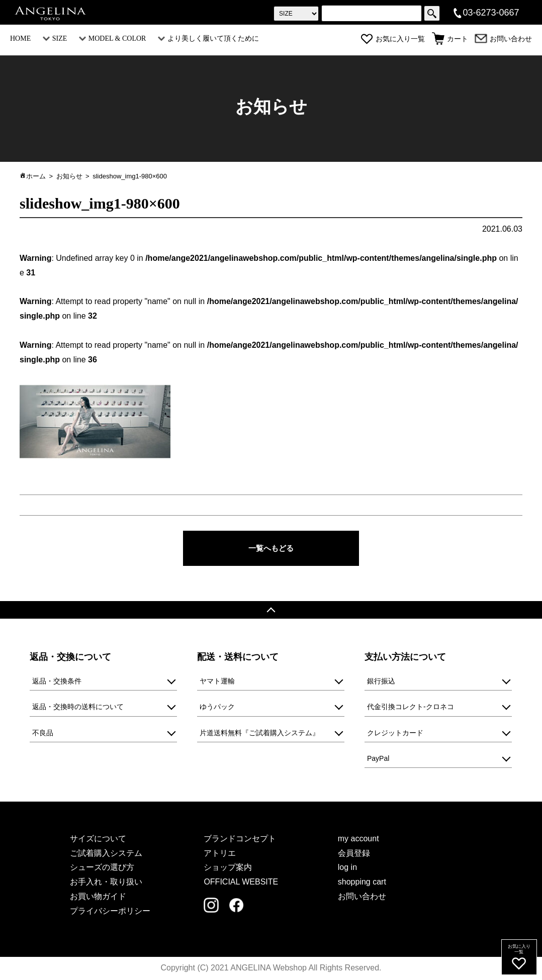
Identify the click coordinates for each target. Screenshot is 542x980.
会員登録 (354, 854)
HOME (20, 38)
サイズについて (98, 839)
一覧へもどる (271, 548)
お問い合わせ (503, 39)
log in (347, 868)
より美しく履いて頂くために (208, 38)
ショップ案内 (228, 868)
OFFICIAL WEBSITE (241, 883)
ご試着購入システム (106, 854)
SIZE (55, 38)
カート (450, 39)
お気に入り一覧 (393, 39)
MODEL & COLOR (113, 38)
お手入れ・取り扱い (106, 883)
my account (358, 839)
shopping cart (362, 883)
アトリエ (220, 854)
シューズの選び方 (102, 868)
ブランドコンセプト (240, 839)
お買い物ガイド (98, 897)
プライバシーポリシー (110, 911)
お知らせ (69, 176)
